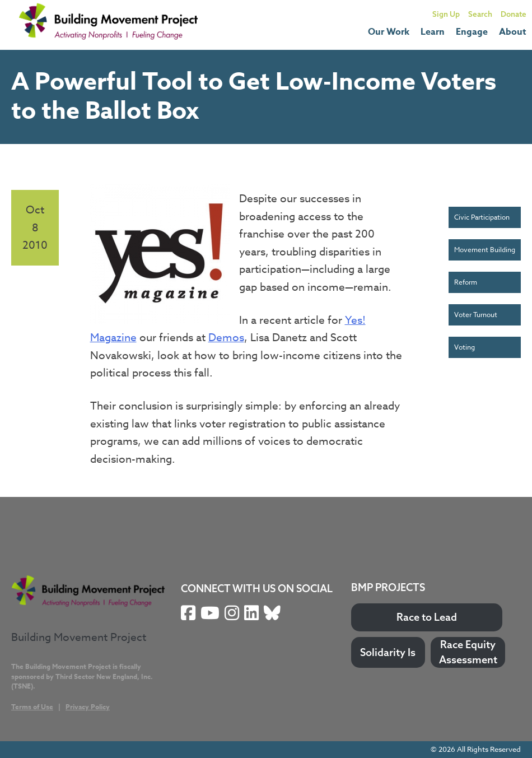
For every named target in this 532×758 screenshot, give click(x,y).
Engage (472, 32)
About (513, 32)
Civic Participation (482, 217)
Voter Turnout (476, 315)
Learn (433, 32)
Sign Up (446, 14)
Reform (466, 282)
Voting (465, 347)
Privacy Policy (88, 707)
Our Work (389, 32)
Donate (514, 14)
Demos (226, 337)
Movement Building (485, 250)
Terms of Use (32, 707)
